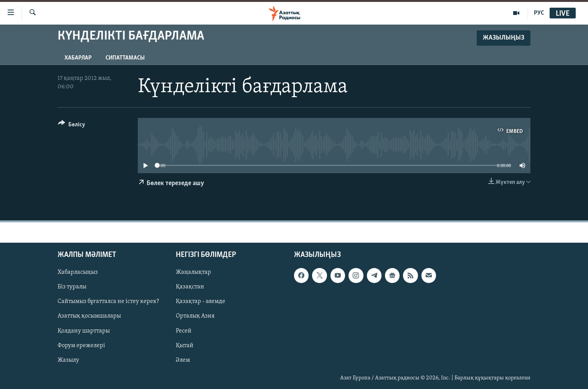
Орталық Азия (195, 316)
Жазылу (68, 360)
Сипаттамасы (125, 58)
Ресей (184, 331)
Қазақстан (190, 287)
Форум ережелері (81, 345)
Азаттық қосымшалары (89, 316)
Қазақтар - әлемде (201, 301)
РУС (539, 13)
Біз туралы (72, 287)
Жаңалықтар (193, 272)
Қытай (185, 345)
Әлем (183, 360)
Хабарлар (78, 58)
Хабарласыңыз (78, 272)
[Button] (72, 126)
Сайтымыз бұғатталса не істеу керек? (108, 301)
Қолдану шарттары (84, 331)
